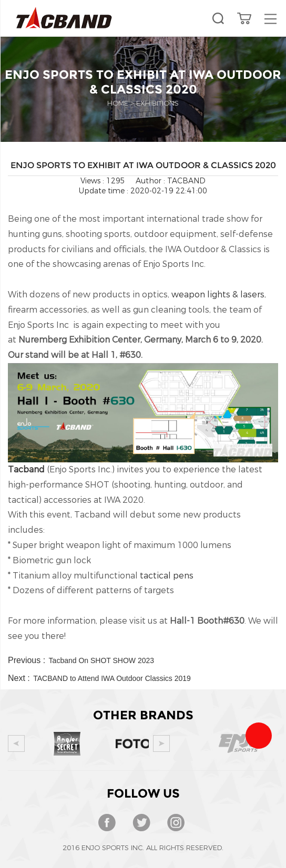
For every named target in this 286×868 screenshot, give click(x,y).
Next (161, 743)
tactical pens (167, 576)
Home (118, 103)
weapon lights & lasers (218, 294)
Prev (16, 743)
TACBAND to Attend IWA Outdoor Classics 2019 (112, 678)
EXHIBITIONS (157, 103)
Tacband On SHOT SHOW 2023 (102, 660)
